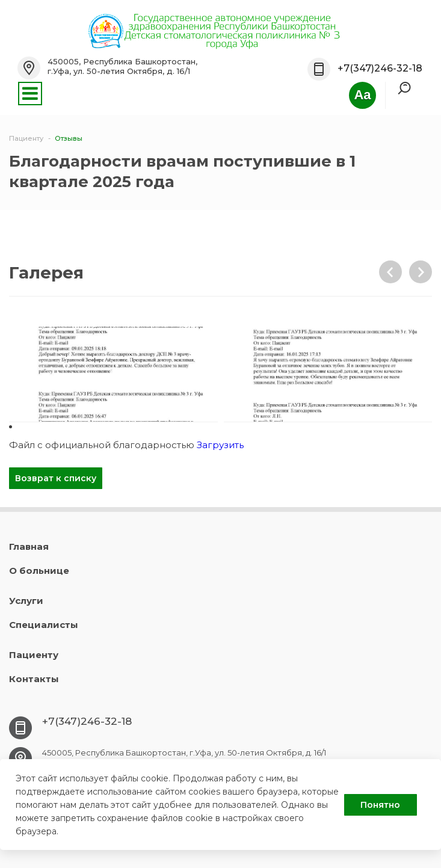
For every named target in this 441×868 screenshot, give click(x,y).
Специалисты (44, 625)
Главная (29, 546)
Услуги (26, 601)
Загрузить (220, 445)
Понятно (380, 805)
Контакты (34, 679)
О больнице (39, 571)
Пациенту (34, 655)
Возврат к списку (56, 478)
